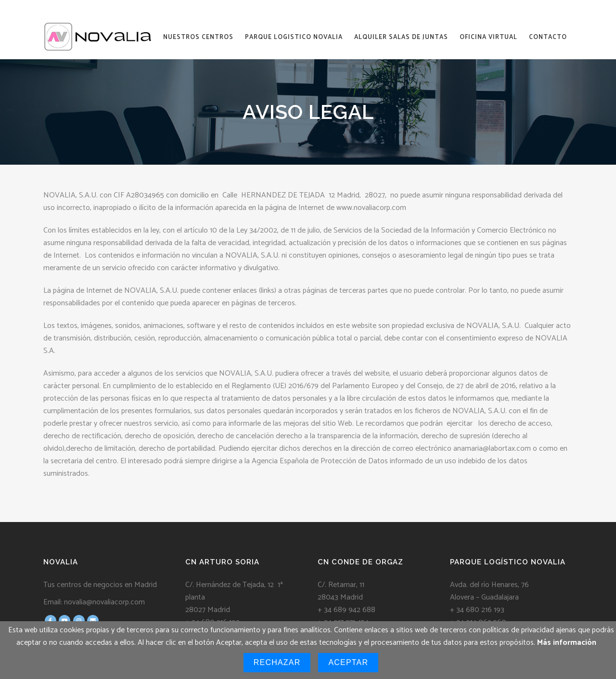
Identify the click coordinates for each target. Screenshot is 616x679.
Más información (567, 643)
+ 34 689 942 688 (346, 610)
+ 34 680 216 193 (477, 610)
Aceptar (348, 662)
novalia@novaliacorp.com (104, 602)
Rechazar (277, 662)
